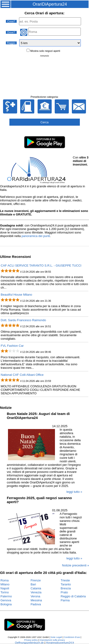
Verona (35, 596)
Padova (36, 604)
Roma (5, 580)
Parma (65, 600)
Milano (5, 584)
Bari (33, 584)
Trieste (65, 580)
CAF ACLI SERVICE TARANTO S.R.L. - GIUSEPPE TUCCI (41, 266)
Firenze (36, 580)
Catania (36, 588)
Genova (6, 600)
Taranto (66, 584)
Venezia (36, 592)
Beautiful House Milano (16, 295)
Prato (64, 592)
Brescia (66, 588)
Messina (36, 600)
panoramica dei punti (36, 236)
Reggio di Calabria (73, 596)
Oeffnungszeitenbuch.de (29, 643)
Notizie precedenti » (75, 565)
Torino (5, 592)
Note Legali (56, 637)
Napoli (5, 588)
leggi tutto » (74, 492)
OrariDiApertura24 (50, 4)
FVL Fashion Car (12, 346)
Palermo (6, 596)
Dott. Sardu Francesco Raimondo (23, 320)
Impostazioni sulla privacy (52, 640)
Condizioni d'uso (72, 637)
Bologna (6, 604)
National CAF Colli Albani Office (22, 375)
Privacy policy (31, 640)
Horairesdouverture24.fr (60, 643)
